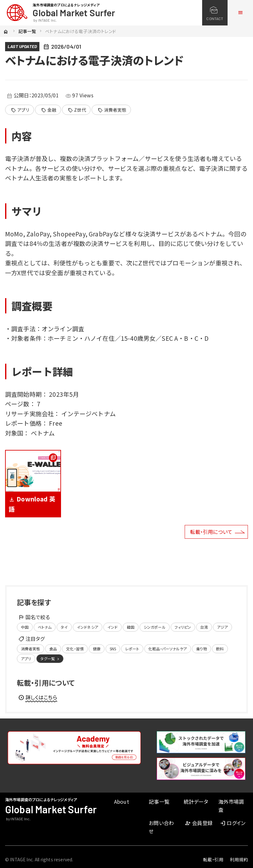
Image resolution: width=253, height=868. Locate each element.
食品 (53, 649)
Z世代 (77, 110)
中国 (25, 627)
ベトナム (45, 627)
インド (113, 627)
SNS (113, 649)
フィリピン (183, 627)
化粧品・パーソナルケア (168, 649)
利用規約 (239, 859)
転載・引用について (211, 532)
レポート (132, 649)
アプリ (20, 110)
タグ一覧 (50, 659)
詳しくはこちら (38, 697)
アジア (222, 627)
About (122, 801)
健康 (97, 649)
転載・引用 (213, 859)
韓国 (131, 627)
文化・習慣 (75, 649)
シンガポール (155, 627)
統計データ (196, 801)
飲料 (220, 649)
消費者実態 (112, 110)
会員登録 (198, 823)
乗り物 (202, 649)
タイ (64, 627)
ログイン (232, 823)
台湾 (204, 627)
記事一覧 (27, 31)
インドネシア (88, 627)
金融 (49, 110)
